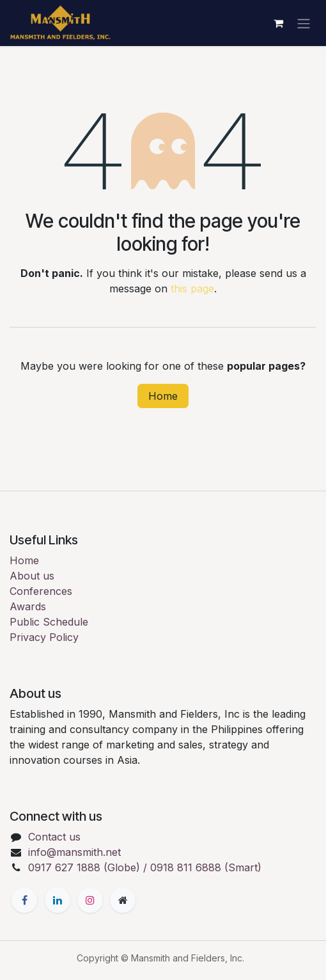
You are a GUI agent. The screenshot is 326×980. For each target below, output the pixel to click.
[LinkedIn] (58, 900)
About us (32, 576)
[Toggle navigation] (304, 23)
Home (163, 396)
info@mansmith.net (74, 852)
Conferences (41, 591)
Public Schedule (49, 622)
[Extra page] (123, 900)
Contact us (54, 837)
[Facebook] (24, 900)
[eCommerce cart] (278, 23)
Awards (28, 606)
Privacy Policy (44, 637)
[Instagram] (90, 900)
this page (192, 288)
